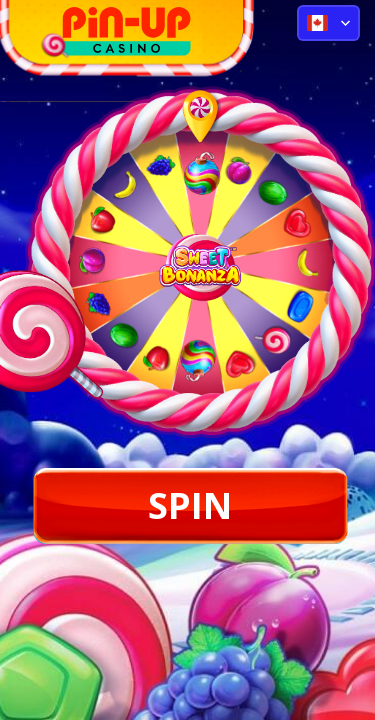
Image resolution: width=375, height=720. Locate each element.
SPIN (190, 505)
